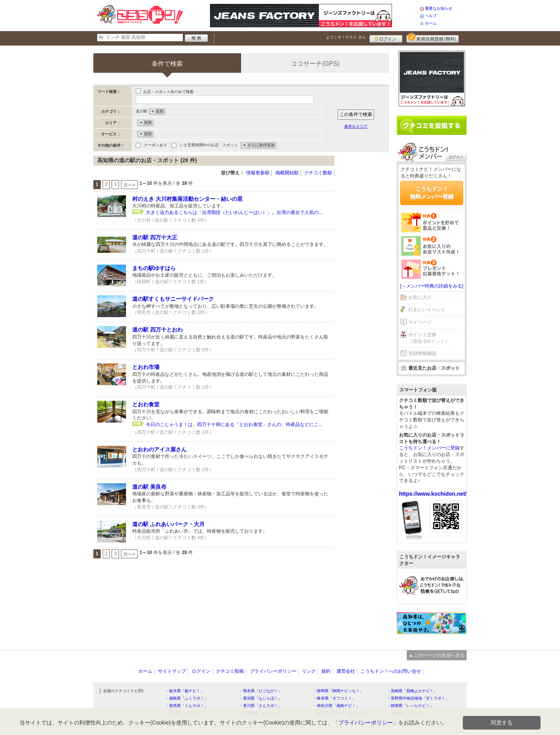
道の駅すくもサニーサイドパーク (173, 299)
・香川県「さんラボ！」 (261, 706)
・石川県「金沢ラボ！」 (187, 713)
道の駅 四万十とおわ (157, 330)
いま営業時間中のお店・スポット (209, 146)
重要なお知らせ (439, 8)
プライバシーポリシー (273, 671)
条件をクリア (356, 126)
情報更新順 (258, 173)
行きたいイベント (427, 310)
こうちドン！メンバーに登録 (429, 448)
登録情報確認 (422, 353)
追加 (159, 112)
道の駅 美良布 (149, 487)
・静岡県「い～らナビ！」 (410, 706)
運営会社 (346, 671)
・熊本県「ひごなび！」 (261, 691)
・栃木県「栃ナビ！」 (185, 691)
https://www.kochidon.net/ (433, 494)
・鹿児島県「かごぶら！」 (262, 713)
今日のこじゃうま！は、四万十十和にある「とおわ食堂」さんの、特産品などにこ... (234, 425)
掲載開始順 (287, 173)
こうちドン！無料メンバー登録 (432, 193)
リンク (309, 671)
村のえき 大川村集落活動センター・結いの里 (187, 199)
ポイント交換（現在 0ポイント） (429, 338)
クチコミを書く (432, 125)
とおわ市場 (146, 367)
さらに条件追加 (261, 146)
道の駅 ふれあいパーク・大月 (168, 524)
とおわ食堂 (146, 404)
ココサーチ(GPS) (315, 64)
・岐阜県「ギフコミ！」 (334, 698)
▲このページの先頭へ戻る (437, 655)
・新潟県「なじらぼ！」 (261, 698)
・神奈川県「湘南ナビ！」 (336, 706)
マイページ (420, 322)
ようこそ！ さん (346, 37)
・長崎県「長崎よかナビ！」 (412, 691)
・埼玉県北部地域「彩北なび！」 (342, 713)
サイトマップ (172, 671)
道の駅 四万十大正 (155, 237)
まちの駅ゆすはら (154, 268)
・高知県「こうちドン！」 (410, 713)
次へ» (129, 185)
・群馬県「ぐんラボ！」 (187, 706)
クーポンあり (156, 146)
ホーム (431, 23)
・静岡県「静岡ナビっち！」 (338, 691)
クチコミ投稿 (230, 671)
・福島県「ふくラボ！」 (187, 698)
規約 (326, 671)
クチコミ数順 (318, 173)
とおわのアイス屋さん (159, 449)
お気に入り (420, 297)
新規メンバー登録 (433, 38)
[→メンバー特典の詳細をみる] (432, 286)
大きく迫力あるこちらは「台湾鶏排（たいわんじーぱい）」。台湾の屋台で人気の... (234, 212)
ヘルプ (431, 16)
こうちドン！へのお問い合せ (391, 671)
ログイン (386, 38)
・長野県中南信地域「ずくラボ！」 (418, 698)
